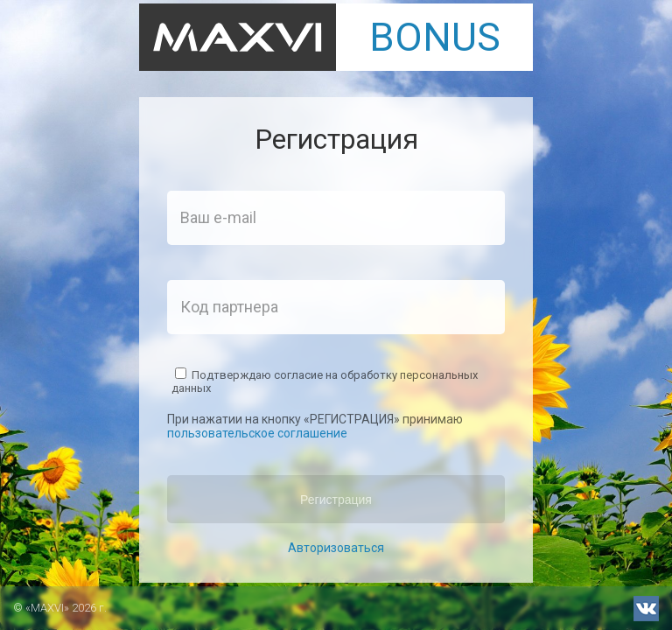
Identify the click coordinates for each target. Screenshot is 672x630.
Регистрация (336, 500)
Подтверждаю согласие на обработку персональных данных (325, 381)
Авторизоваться (336, 548)
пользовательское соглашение (257, 433)
